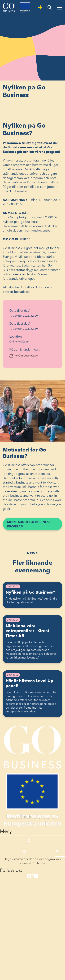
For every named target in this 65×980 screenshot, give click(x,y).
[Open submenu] (29, 841)
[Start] (9, 7)
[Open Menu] (60, 8)
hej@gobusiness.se (35, 356)
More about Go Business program (29, 526)
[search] (50, 7)
